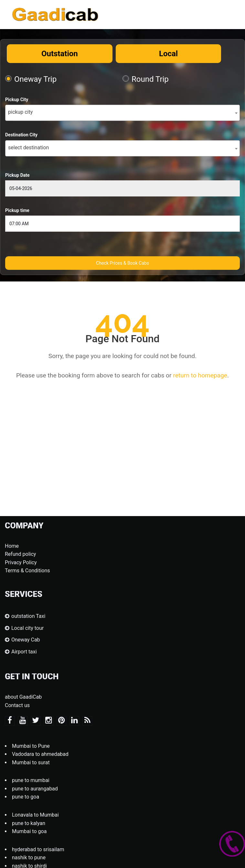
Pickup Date (17, 175)
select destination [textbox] (28, 148)
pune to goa (26, 797)
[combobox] (122, 113)
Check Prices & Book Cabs (122, 263)
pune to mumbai (31, 780)
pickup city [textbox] (20, 112)
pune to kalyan (29, 823)
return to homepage (200, 375)
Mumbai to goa (29, 831)
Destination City (21, 135)
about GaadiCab (23, 697)
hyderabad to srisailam (38, 849)
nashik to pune (29, 857)
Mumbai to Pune (31, 746)
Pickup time (17, 210)
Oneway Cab (26, 640)
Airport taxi (24, 652)
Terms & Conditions (27, 571)
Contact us (17, 705)
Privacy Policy (21, 562)
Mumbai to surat (31, 762)
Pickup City (17, 100)
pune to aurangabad (35, 789)
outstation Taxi (28, 616)
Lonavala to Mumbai (35, 815)
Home (12, 546)
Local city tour (27, 628)
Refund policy (20, 554)
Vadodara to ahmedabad (40, 754)
